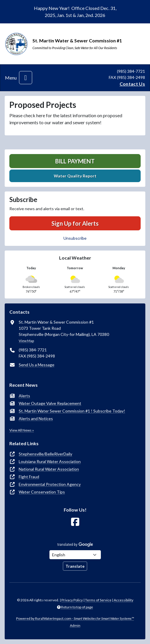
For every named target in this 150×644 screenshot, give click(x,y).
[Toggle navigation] (26, 78)
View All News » (22, 430)
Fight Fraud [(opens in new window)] (29, 477)
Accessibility (124, 600)
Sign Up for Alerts (75, 223)
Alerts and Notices (36, 418)
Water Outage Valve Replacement (50, 403)
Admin (75, 625)
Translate (75, 566)
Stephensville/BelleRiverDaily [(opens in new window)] (45, 454)
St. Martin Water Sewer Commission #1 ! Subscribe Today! (72, 411)
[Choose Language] (75, 555)
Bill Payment (75, 161)
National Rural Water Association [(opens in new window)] (49, 469)
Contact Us (132, 84)
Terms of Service (98, 600)
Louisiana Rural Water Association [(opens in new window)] (50, 461)
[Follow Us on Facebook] (75, 522)
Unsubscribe (75, 238)
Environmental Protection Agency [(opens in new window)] (50, 484)
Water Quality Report (75, 176)
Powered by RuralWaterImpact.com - (75, 618)
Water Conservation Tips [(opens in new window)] (42, 492)
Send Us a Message (37, 365)
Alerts (24, 396)
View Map (26, 341)
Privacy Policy (72, 600)
